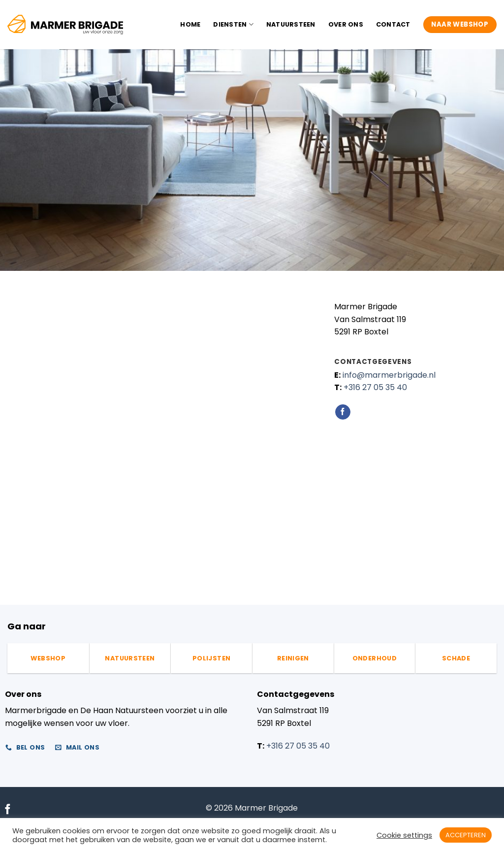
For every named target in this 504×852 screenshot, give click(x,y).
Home (190, 24)
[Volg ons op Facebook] (343, 412)
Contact (393, 24)
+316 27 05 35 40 (375, 387)
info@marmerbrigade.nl (389, 375)
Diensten (233, 24)
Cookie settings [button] (404, 835)
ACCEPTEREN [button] (466, 835)
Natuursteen (291, 24)
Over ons (346, 24)
